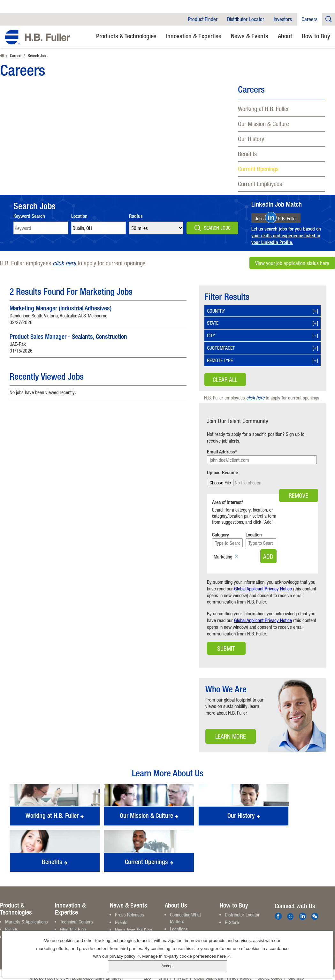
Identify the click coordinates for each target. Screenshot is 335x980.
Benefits (247, 154)
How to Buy (316, 36)
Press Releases (129, 908)
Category (221, 529)
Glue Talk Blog (73, 923)
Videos (66, 938)
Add (303, 550)
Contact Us (180, 938)
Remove (298, 483)
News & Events (250, 36)
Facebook (278, 910)
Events (121, 916)
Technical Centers (76, 915)
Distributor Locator (246, 19)
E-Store (232, 916)
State (213, 323)
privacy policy (101, 967)
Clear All (225, 380)
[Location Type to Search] (288, 537)
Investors (283, 19)
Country (216, 311)
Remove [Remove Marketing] (237, 551)
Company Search (329, 19)
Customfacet (221, 348)
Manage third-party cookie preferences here (163, 967)
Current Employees (260, 184)
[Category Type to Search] (236, 537)
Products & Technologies (126, 36)
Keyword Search (29, 216)
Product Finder (203, 19)
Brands (12, 923)
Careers (309, 19)
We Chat (315, 910)
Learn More (225, 732)
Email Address (221, 452)
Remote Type (220, 360)
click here (64, 263)
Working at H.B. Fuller (263, 109)
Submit (226, 642)
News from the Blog (133, 924)
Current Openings (258, 169)
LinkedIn (303, 910)
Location (79, 216)
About (285, 36)
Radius (136, 216)
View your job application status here (292, 263)
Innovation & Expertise (194, 36)
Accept (299, 960)
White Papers (72, 931)
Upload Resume (222, 472)
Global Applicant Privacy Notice (263, 582)
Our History (251, 139)
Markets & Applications (27, 915)
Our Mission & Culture (263, 124)
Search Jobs (217, 228)
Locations (179, 923)
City (211, 335)
